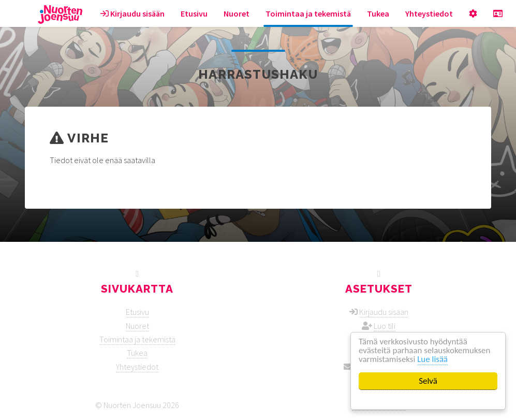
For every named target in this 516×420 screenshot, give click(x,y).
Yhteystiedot (429, 13)
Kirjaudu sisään (132, 13)
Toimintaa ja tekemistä (308, 13)
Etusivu (194, 13)
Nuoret (237, 13)
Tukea (378, 13)
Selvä (428, 381)
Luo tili (385, 326)
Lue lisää (433, 360)
